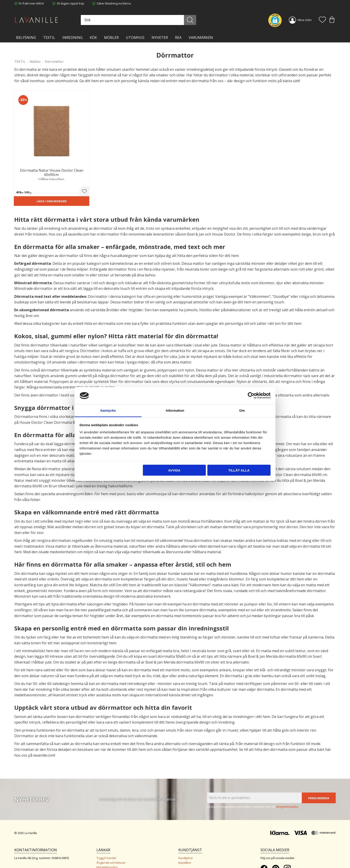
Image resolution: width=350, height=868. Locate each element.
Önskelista (185, 859)
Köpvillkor (185, 837)
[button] (322, 20)
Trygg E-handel (106, 833)
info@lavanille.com (37, 850)
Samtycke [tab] (108, 410)
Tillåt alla (239, 470)
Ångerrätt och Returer (111, 837)
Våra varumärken (108, 856)
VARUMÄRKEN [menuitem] (201, 38)
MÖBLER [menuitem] (111, 38)
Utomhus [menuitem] (135, 38)
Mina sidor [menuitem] (305, 20)
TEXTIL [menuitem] (49, 38)
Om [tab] (242, 410)
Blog (99, 851)
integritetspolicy (287, 781)
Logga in (184, 854)
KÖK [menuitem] (93, 38)
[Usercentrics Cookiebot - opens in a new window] (251, 396)
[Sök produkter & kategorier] (147, 20)
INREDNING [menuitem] (72, 38)
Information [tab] (175, 410)
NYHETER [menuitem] (160, 38)
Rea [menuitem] (178, 38)
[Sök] (195, 20)
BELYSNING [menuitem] (26, 38)
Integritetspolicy (107, 842)
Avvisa (174, 470)
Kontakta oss (105, 847)
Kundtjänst (185, 833)
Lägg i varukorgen (39, 175)
